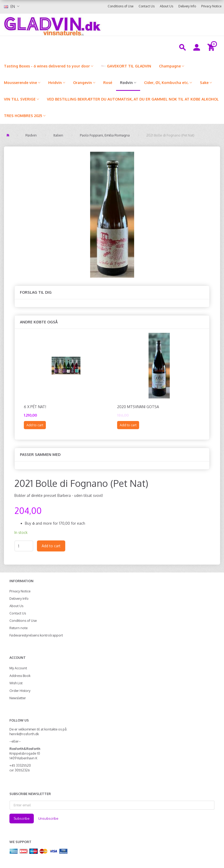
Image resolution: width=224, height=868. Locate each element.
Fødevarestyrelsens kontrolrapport (36, 635)
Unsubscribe (48, 818)
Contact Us (147, 6)
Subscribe (22, 818)
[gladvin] (85, 25)
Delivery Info (187, 6)
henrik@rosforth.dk (24, 734)
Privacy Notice (211, 6)
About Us (166, 6)
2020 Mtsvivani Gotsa (138, 407)
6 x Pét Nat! (35, 407)
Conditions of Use (121, 6)
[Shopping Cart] (212, 47)
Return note (18, 628)
